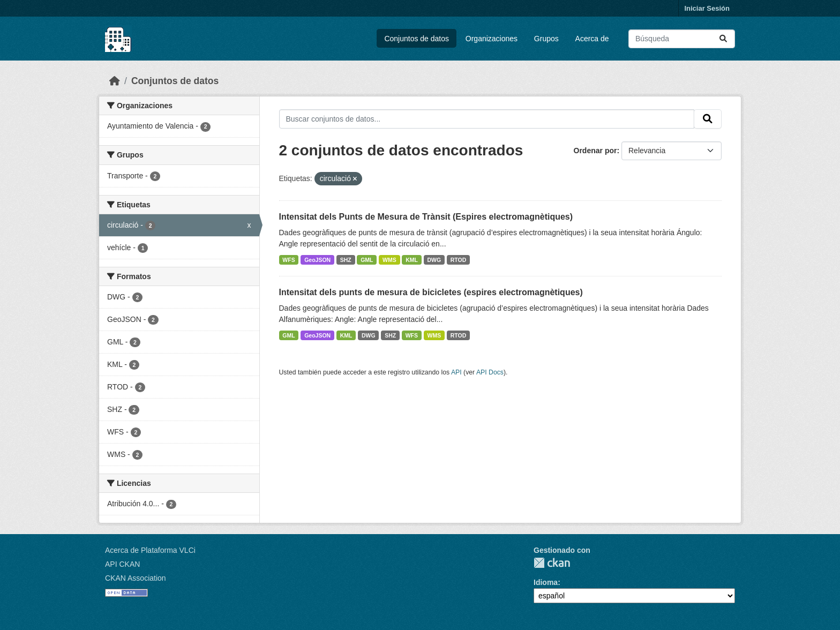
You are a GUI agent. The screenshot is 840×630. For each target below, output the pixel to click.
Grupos (546, 39)
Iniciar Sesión (707, 8)
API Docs (490, 372)
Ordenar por (595, 151)
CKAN (552, 563)
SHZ (346, 260)
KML (412, 260)
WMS (389, 260)
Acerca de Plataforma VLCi (150, 550)
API (456, 372)
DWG (434, 260)
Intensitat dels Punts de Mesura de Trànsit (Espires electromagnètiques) (426, 217)
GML (367, 260)
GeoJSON (317, 260)
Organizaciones (492, 39)
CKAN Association (136, 578)
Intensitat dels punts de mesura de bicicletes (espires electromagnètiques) (431, 292)
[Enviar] (723, 39)
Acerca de (592, 39)
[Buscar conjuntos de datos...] (682, 39)
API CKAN (122, 564)
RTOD (459, 260)
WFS (288, 260)
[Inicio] (115, 81)
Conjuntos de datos (417, 39)
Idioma (546, 582)
